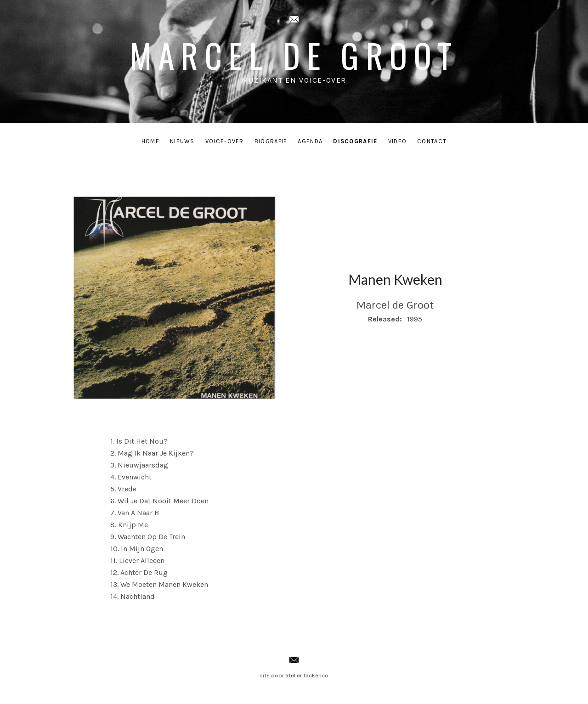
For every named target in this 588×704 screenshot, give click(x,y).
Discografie (355, 141)
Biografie (271, 141)
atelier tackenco (307, 675)
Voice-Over (225, 141)
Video (398, 141)
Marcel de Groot (294, 55)
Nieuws (182, 141)
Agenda (310, 141)
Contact (432, 141)
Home (150, 141)
